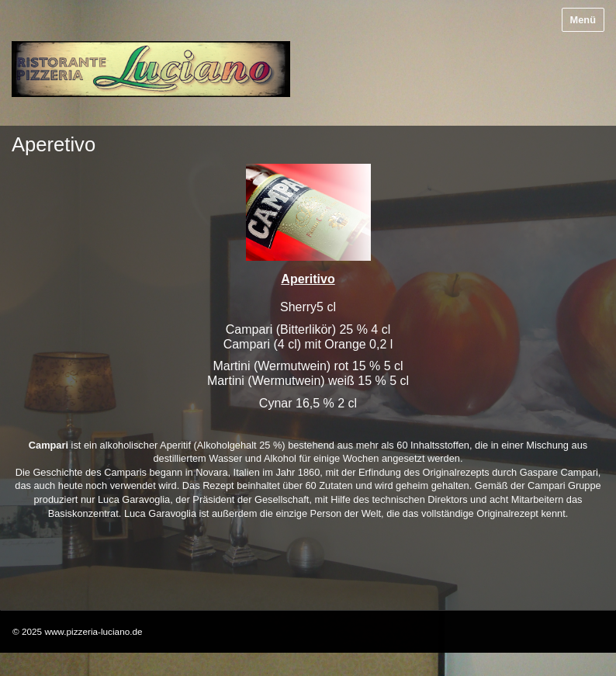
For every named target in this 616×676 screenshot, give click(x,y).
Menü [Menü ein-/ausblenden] (583, 20)
